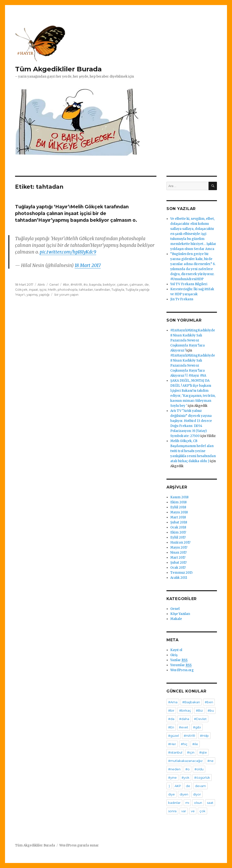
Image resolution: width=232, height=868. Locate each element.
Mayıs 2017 (179, 547)
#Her (172, 744)
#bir (66, 284)
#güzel (174, 736)
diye (171, 794)
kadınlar (174, 803)
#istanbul (175, 752)
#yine (172, 777)
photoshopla (68, 289)
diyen (184, 794)
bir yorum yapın (66, 295)
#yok (185, 777)
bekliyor (109, 284)
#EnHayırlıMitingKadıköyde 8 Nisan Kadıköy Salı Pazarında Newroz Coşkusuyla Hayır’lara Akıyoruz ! (193, 340)
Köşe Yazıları (180, 614)
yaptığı (44, 295)
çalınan (122, 284)
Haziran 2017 (180, 542)
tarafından (102, 289)
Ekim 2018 (178, 502)
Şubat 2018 (179, 522)
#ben (209, 702)
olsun (198, 803)
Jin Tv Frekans (182, 299)
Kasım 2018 (179, 497)
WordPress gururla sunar (79, 845)
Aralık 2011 (179, 578)
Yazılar (179, 660)
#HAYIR (76, 284)
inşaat (33, 289)
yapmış (32, 295)
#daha (184, 719)
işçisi (43, 289)
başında (95, 284)
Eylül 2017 (178, 537)
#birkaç (185, 710)
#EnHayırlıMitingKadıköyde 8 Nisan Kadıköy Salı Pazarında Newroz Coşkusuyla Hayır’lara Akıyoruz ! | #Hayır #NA (193, 366)
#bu (211, 710)
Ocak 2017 (178, 568)
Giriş (174, 655)
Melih (52, 289)
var (184, 811)
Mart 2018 (178, 517)
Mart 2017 (178, 558)
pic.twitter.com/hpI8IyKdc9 (68, 252)
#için (191, 752)
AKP (178, 786)
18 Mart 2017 (88, 265)
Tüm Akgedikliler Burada (58, 69)
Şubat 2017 (178, 563)
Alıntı (41, 284)
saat (210, 803)
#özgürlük (202, 777)
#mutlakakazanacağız (185, 761)
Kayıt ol (176, 650)
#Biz (199, 710)
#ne (210, 761)
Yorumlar (181, 665)
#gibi (197, 727)
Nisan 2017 (178, 553)
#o (86, 284)
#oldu (199, 769)
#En (171, 727)
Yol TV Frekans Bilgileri (189, 284)
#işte (203, 752)
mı (187, 803)
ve (193, 811)
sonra (172, 811)
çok (202, 811)
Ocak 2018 (178, 527)
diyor (197, 794)
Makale (176, 619)
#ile (195, 744)
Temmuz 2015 (181, 573)
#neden (174, 769)
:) (169, 786)
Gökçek (21, 289)
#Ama (173, 702)
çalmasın (136, 284)
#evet (184, 727)
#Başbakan (191, 702)
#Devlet (200, 719)
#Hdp (204, 736)
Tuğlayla (118, 289)
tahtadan (86, 289)
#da (171, 719)
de (147, 284)
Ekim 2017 (178, 532)
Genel (54, 284)
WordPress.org (182, 670)
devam (200, 786)
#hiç (184, 744)
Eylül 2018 (178, 507)
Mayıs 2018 (179, 512)
